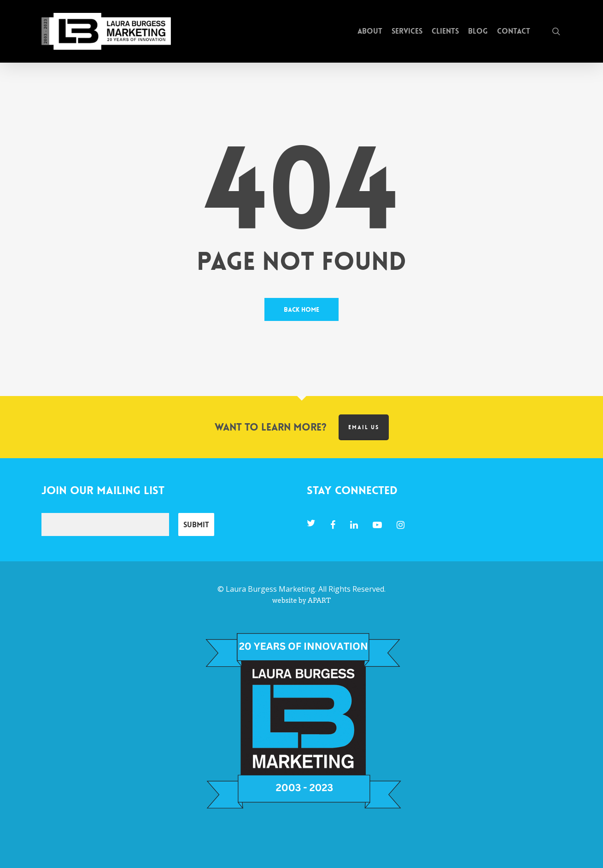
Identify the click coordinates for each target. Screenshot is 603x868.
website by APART (301, 600)
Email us (364, 427)
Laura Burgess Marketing (270, 589)
